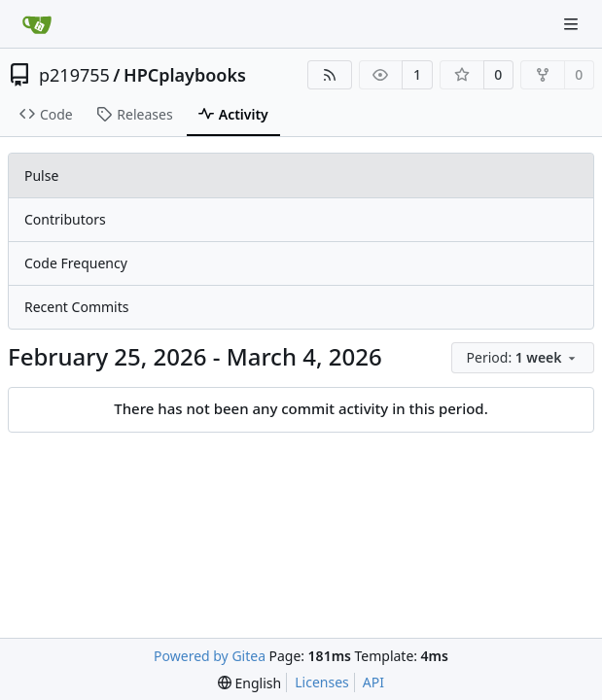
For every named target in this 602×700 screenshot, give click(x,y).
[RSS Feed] (330, 75)
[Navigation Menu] (573, 24)
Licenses (322, 682)
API (373, 682)
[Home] (37, 24)
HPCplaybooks (185, 75)
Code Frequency (76, 263)
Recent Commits (76, 307)
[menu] (523, 358)
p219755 (74, 75)
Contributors (65, 219)
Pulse (41, 175)
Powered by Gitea (210, 656)
